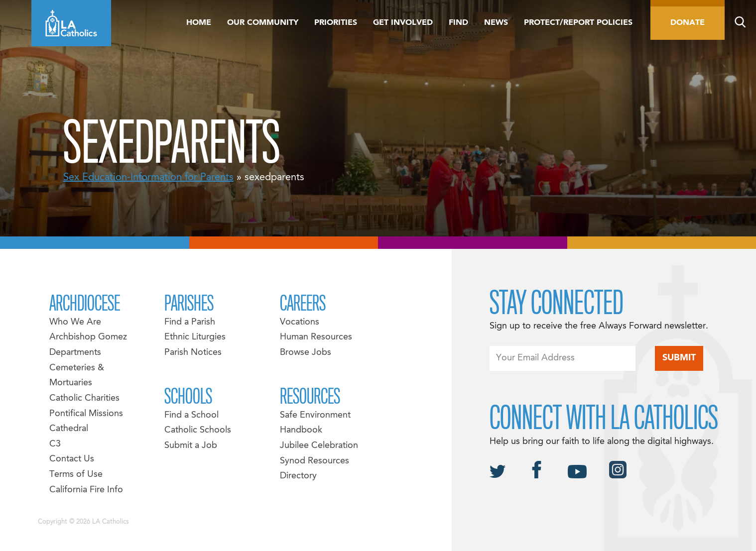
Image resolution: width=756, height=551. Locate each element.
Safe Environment (315, 415)
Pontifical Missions (86, 414)
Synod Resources (315, 461)
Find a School (191, 415)
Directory (298, 476)
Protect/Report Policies (578, 23)
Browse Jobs (306, 353)
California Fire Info (86, 490)
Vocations (300, 322)
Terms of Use (76, 475)
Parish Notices (193, 353)
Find (458, 23)
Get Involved (403, 23)
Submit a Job (191, 446)
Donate (688, 23)
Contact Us (72, 459)
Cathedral (69, 429)
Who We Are (75, 322)
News (496, 23)
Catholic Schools (198, 430)
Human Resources (316, 337)
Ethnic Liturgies (195, 337)
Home (199, 23)
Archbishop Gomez (88, 337)
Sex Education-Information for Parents (148, 178)
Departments (75, 353)
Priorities (336, 23)
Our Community (263, 23)
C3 (55, 444)
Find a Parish (190, 322)
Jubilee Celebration (319, 446)
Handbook (301, 430)
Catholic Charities (84, 398)
